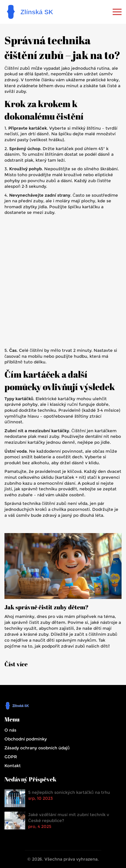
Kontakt (13, 766)
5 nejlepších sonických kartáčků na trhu (69, 792)
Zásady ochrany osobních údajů (37, 748)
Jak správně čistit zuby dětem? (47, 607)
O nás (10, 730)
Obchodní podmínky (26, 739)
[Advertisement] (63, 282)
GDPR (11, 757)
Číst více (16, 664)
